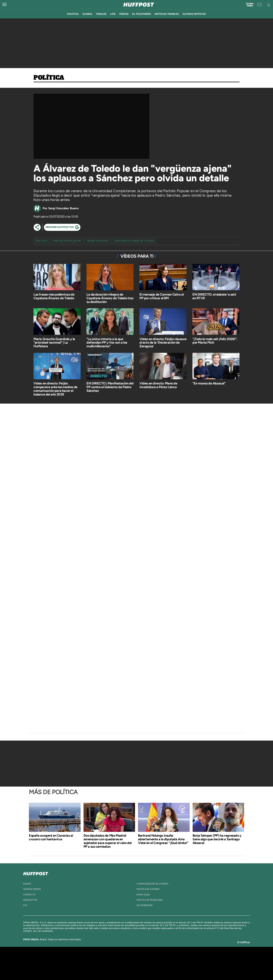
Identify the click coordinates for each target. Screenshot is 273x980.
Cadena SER (165, 958)
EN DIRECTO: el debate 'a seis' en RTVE (214, 296)
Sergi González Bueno (63, 208)
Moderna (110, 969)
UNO (120, 963)
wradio (130, 963)
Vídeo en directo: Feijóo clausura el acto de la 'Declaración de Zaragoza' (163, 343)
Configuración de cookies (152, 884)
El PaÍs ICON (144, 969)
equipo (27, 884)
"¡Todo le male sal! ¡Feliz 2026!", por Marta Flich (215, 341)
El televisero (142, 14)
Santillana (129, 958)
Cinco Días (144, 963)
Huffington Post (99, 963)
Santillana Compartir (149, 958)
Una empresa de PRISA (62, 961)
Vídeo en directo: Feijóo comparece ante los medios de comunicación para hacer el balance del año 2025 (55, 389)
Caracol (202, 958)
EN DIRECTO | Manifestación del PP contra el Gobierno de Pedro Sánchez (110, 387)
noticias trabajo (167, 14)
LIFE (113, 14)
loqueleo (176, 969)
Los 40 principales (112, 958)
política (73, 14)
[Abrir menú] (4, 5)
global (87, 14)
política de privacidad (150, 900)
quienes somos (32, 889)
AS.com (176, 958)
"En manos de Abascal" (209, 383)
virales (101, 14)
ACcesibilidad (144, 905)
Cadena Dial (158, 963)
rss (25, 905)
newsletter (30, 900)
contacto (29, 895)
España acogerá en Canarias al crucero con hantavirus (51, 837)
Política (49, 78)
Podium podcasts (128, 969)
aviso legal (143, 895)
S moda (160, 969)
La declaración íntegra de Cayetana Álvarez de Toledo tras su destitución (110, 298)
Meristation (194, 969)
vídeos (124, 14)
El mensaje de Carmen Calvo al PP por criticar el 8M (162, 296)
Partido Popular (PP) (67, 241)
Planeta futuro (185, 963)
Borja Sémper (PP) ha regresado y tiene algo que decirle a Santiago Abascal (217, 839)
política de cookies (148, 889)
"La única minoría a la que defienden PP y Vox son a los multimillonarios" (107, 343)
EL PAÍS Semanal (172, 963)
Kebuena (199, 963)
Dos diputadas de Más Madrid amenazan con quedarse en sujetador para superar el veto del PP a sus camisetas (108, 841)
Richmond (92, 969)
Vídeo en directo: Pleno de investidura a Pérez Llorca (158, 385)
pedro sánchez (98, 241)
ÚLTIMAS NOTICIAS (194, 14)
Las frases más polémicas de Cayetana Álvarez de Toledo (54, 296)
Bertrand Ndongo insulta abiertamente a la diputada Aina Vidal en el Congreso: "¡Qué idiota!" (163, 839)
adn (188, 958)
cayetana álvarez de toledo (134, 241)
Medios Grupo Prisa (62, 970)
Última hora (250, 5)
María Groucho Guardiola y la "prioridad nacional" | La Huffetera (54, 343)
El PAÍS (94, 958)
